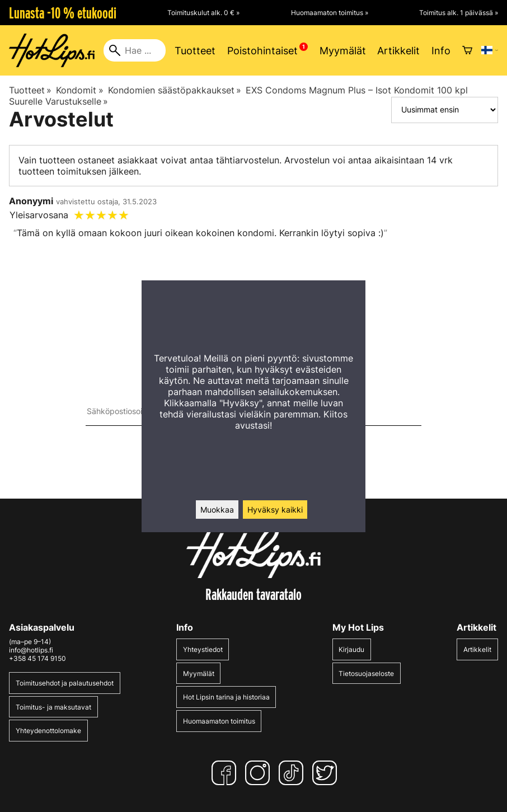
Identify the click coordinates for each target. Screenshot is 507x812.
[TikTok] (293, 773)
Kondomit (79, 90)
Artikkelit (398, 51)
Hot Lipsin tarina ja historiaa (226, 697)
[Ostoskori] (467, 50)
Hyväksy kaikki (275, 510)
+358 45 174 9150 (37, 658)
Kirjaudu (351, 649)
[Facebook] (226, 773)
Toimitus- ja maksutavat (53, 707)
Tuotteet (195, 51)
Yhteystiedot (203, 649)
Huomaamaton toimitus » (330, 13)
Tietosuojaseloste (366, 673)
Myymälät (343, 51)
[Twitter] (327, 773)
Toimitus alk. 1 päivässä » (459, 13)
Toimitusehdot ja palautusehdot (65, 683)
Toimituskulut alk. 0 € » (203, 13)
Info (441, 51)
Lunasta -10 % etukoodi (63, 13)
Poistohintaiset (262, 51)
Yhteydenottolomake (48, 731)
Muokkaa (217, 510)
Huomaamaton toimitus (219, 721)
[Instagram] (260, 773)
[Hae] (135, 50)
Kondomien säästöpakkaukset (175, 90)
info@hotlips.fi (31, 650)
